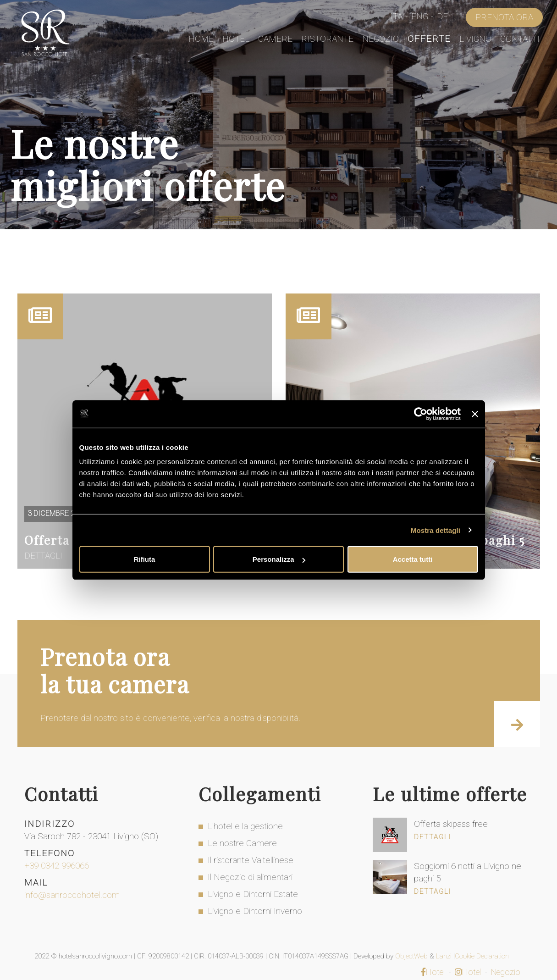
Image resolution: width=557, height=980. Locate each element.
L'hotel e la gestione (245, 826)
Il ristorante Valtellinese (251, 860)
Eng (420, 16)
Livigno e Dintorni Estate (253, 894)
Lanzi (445, 956)
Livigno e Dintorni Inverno (255, 911)
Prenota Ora (504, 17)
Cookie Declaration (483, 956)
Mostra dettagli (436, 530)
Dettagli (433, 837)
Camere (275, 39)
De (442, 16)
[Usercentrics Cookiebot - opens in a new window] (421, 414)
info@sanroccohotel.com (72, 895)
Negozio (381, 39)
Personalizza (279, 559)
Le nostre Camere (242, 843)
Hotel (236, 39)
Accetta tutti (413, 559)
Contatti (520, 39)
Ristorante (327, 39)
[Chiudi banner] (475, 414)
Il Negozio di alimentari (250, 877)
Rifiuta (145, 559)
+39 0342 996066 (57, 866)
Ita (397, 16)
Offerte (429, 39)
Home (201, 39)
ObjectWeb (412, 956)
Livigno (475, 39)
